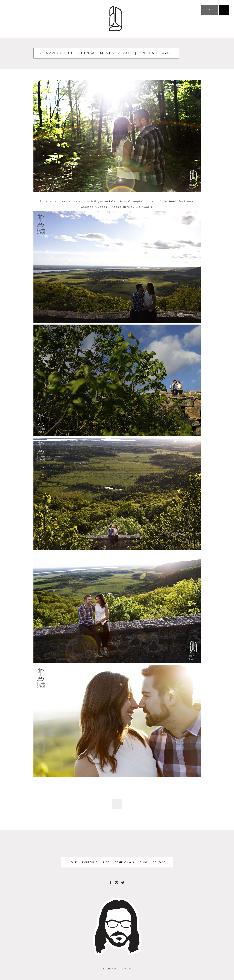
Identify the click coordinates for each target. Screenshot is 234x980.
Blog (143, 862)
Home (73, 862)
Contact (159, 862)
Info (106, 862)
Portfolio (90, 862)
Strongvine (125, 969)
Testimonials (125, 862)
